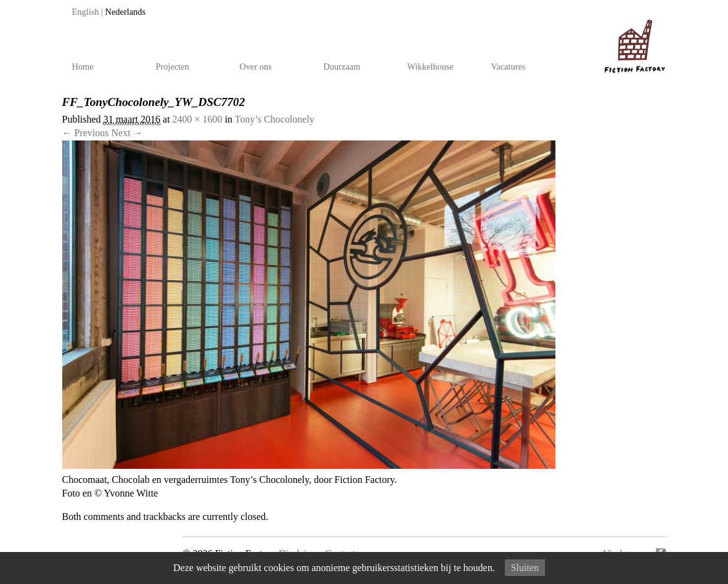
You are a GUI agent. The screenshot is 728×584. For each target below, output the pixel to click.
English (86, 12)
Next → (127, 133)
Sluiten (525, 568)
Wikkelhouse (431, 67)
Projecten (173, 67)
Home (83, 67)
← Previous (86, 133)
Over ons (256, 67)
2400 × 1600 (198, 119)
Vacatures (509, 67)
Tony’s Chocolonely (275, 119)
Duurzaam (342, 67)
